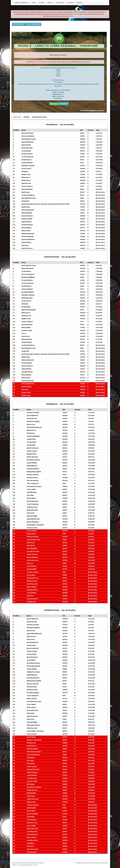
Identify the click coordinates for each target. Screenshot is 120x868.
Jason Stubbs (32, 463)
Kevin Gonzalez (27, 148)
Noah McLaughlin (33, 421)
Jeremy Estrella (33, 551)
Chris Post (31, 433)
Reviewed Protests (40, 117)
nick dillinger (32, 492)
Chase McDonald (28, 210)
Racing (42, 3)
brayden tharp (32, 590)
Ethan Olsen (26, 231)
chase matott (32, 531)
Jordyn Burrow (33, 578)
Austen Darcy (32, 746)
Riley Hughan (26, 228)
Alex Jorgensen (33, 481)
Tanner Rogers (27, 186)
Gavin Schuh (31, 534)
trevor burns (26, 169)
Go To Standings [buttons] (33, 24)
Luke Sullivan (26, 222)
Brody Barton (32, 419)
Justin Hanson (32, 790)
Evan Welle (31, 546)
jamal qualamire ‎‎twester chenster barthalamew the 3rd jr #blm (45, 204)
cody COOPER (32, 775)
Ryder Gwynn (32, 699)
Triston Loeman (33, 572)
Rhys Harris (31, 430)
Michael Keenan (33, 537)
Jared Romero (32, 834)
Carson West (32, 442)
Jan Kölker (31, 817)
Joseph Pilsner (27, 225)
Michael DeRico (33, 749)
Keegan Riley (32, 454)
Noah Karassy (32, 581)
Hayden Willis (32, 569)
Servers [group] (64, 104)
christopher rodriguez (35, 525)
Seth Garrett (26, 183)
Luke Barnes (32, 602)
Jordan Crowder (33, 413)
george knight (32, 516)
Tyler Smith (31, 489)
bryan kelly (31, 575)
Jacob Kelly (31, 445)
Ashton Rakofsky (28, 237)
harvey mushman (28, 136)
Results (27, 117)
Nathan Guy (26, 207)
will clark (30, 513)
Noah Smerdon (32, 510)
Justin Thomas (32, 554)
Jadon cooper (32, 451)
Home (34, 3)
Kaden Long (26, 395)
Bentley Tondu (27, 219)
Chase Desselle (27, 133)
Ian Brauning (32, 767)
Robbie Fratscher (33, 672)
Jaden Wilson (26, 242)
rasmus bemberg (28, 195)
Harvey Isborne (33, 475)
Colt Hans (25, 245)
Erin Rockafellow (28, 240)
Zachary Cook (32, 528)
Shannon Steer (32, 478)
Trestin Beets (32, 778)
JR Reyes (25, 172)
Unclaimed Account (29, 139)
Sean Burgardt (32, 599)
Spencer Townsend (34, 740)
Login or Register (22, 3)
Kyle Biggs (31, 784)
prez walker (31, 826)
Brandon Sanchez (33, 460)
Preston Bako (26, 363)
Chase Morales (32, 457)
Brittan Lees (31, 743)
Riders (50, 3)
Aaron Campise (32, 814)
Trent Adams (26, 151)
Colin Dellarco (27, 248)
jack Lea (30, 563)
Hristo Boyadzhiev (34, 666)
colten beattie (27, 342)
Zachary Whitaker (33, 436)
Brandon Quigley (28, 292)
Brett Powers (27, 160)
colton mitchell (27, 163)
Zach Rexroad (32, 584)
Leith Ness (31, 843)
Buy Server (60, 3)
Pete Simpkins (32, 549)
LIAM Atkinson (32, 466)
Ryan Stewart (32, 852)
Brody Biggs (26, 307)
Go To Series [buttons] (19, 24)
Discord (70, 3)
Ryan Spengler (27, 189)
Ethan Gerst (26, 177)
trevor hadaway (33, 504)
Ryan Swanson (32, 657)
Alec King (30, 495)
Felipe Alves (26, 180)
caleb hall (25, 201)
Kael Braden (26, 145)
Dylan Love (31, 424)
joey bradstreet (33, 448)
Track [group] (54, 104)
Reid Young (26, 192)
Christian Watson (33, 469)
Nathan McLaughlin (34, 472)
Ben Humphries (33, 642)
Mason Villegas (33, 557)
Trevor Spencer (28, 157)
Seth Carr (30, 596)
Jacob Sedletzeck (33, 540)
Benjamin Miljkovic (28, 277)
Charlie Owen (32, 687)
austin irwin (31, 439)
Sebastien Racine (33, 519)
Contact (80, 3)
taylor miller (32, 587)
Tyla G (24, 333)
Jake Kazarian (32, 507)
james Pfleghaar (33, 522)
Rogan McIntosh (27, 142)
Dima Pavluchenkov (29, 310)
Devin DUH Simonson (34, 427)
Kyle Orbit (30, 713)
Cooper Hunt (26, 393)
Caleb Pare (26, 336)
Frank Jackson (27, 154)
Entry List (17, 117)
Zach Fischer (32, 566)
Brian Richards (33, 501)
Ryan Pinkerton (32, 416)
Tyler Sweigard (33, 484)
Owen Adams (32, 498)
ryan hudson (32, 593)
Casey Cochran (27, 216)
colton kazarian (33, 560)
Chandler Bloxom (28, 166)
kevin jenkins (26, 328)
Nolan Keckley (27, 213)
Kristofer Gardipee (34, 787)
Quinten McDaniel (28, 234)
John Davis (31, 543)
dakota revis (26, 175)
